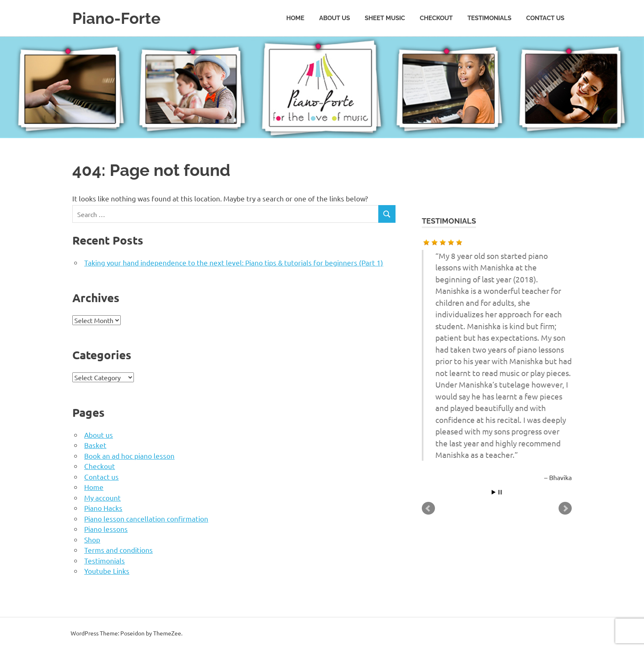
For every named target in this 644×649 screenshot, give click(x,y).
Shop (92, 539)
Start (494, 492)
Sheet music (385, 18)
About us (335, 18)
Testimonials (489, 18)
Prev (428, 508)
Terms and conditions (118, 550)
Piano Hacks (103, 508)
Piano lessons (106, 529)
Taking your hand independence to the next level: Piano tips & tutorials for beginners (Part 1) (234, 262)
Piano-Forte (116, 18)
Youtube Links (107, 571)
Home (295, 18)
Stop (500, 492)
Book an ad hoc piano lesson (129, 456)
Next (565, 508)
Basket (95, 445)
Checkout (436, 18)
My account (102, 498)
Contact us (545, 18)
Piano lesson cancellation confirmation (146, 519)
